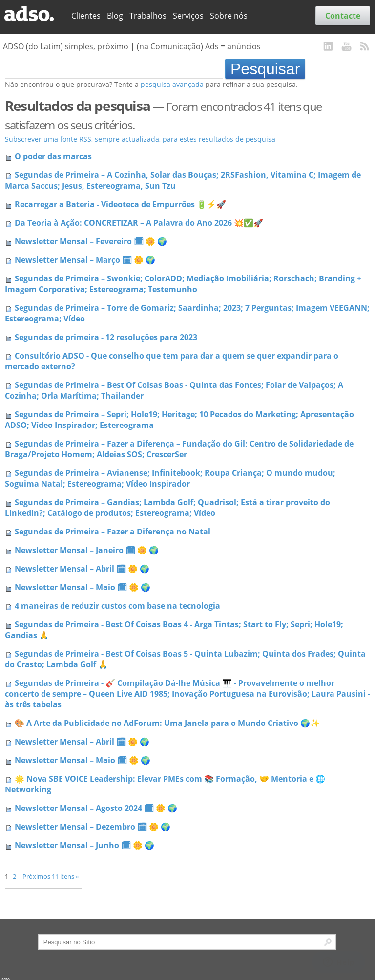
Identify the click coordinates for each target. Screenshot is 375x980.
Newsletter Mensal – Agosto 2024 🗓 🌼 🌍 (96, 808)
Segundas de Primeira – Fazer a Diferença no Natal (113, 532)
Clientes (86, 16)
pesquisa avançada (172, 84)
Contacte (343, 16)
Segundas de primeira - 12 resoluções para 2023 (106, 337)
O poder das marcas (53, 156)
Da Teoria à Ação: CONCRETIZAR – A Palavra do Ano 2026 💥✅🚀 (139, 223)
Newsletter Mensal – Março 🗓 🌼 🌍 (85, 260)
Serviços (188, 16)
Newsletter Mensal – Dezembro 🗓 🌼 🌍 (93, 827)
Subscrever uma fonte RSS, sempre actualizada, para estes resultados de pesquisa (140, 139)
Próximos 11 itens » (51, 876)
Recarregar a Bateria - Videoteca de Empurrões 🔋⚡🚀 (120, 204)
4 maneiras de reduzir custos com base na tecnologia (117, 606)
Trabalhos (148, 16)
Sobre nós (229, 16)
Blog (115, 16)
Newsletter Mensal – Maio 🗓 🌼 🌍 (83, 587)
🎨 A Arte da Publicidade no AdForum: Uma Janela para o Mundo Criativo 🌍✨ (167, 723)
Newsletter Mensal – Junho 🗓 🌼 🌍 (84, 845)
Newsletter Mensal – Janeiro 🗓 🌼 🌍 (87, 550)
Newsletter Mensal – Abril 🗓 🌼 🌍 (82, 569)
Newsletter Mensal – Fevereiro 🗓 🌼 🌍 (91, 241)
